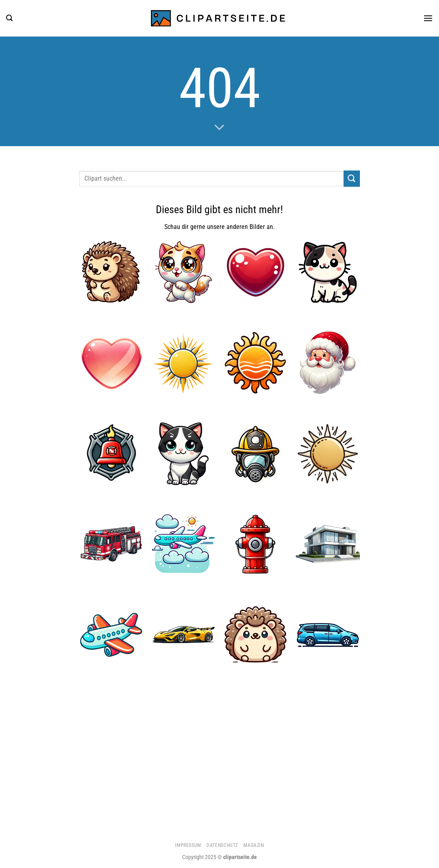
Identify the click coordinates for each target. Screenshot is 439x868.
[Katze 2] (183, 272)
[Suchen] (9, 18)
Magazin (254, 845)
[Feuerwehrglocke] (111, 453)
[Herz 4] (256, 272)
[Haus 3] (328, 544)
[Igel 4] (111, 272)
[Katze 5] (183, 453)
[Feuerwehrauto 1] (111, 544)
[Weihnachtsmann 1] (328, 363)
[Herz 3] (111, 363)
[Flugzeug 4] (183, 544)
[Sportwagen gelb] (183, 635)
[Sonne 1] (256, 363)
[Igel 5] (256, 635)
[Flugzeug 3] (111, 635)
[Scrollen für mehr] (219, 128)
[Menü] (428, 18)
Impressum (188, 845)
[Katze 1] (328, 272)
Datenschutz (222, 845)
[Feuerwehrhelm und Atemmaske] (256, 453)
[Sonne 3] (328, 453)
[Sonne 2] (183, 363)
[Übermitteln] (352, 178)
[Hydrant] (256, 544)
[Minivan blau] (328, 635)
